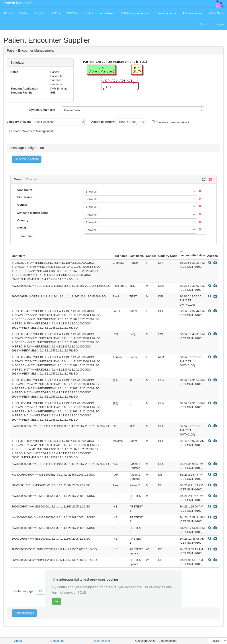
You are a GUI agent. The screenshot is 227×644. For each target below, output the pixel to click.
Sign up (204, 24)
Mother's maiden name (33, 213)
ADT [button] (8, 13)
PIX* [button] (56, 13)
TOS (81, 592)
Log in (220, 24)
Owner (22, 228)
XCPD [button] (72, 13)
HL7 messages (193, 13)
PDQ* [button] (40, 13)
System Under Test (42, 110)
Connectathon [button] (166, 13)
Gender (22, 205)
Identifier (27, 236)
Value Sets (216, 13)
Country (23, 220)
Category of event (19, 122)
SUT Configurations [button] (135, 13)
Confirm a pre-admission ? (171, 122)
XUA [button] (89, 13)
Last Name (25, 190)
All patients (107, 13)
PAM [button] (23, 13)
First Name (25, 197)
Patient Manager (17, 3)
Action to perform (103, 122)
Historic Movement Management (30, 131)
